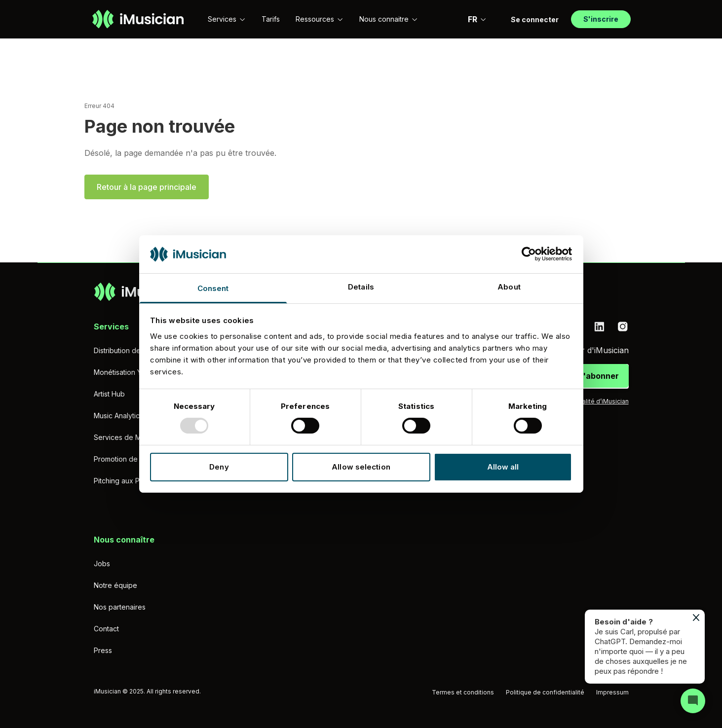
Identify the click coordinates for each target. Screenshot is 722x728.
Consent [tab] (213, 288)
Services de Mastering (131, 437)
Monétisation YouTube (130, 372)
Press (103, 650)
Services (227, 19)
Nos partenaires (120, 607)
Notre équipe (115, 585)
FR (477, 19)
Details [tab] (361, 287)
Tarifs (271, 19)
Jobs (102, 564)
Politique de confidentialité (545, 692)
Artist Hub (109, 394)
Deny (219, 467)
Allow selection (361, 467)
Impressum (612, 692)
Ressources (320, 19)
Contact (106, 629)
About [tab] (509, 287)
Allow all (503, 467)
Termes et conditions (463, 692)
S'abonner (598, 376)
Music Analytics (118, 416)
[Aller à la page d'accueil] (138, 19)
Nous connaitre (389, 19)
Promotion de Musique (131, 459)
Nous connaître (124, 540)
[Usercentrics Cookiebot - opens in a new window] (529, 254)
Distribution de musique (132, 350)
